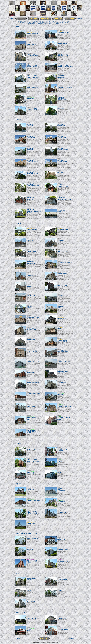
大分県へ (79, 18)
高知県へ (12, 18)
